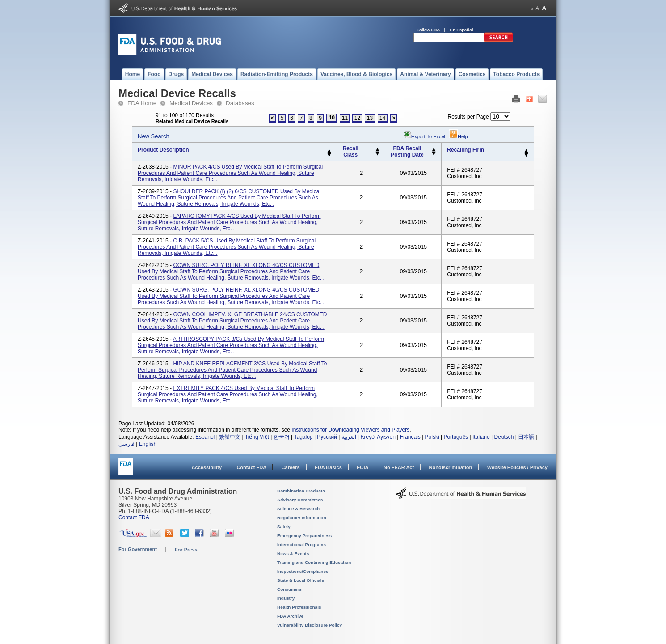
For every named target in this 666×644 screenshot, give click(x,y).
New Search (154, 136)
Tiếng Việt (257, 437)
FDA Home (142, 103)
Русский (327, 437)
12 (357, 118)
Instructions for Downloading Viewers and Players (350, 430)
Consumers (289, 589)
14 (382, 118)
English (148, 444)
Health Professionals (299, 607)
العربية (349, 437)
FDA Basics (328, 467)
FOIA (363, 467)
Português (456, 437)
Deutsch (504, 437)
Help (459, 136)
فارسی (126, 444)
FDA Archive (290, 616)
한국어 (282, 437)
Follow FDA (428, 30)
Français (410, 437)
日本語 (526, 437)
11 (345, 118)
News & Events (293, 553)
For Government (138, 549)
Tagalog (303, 437)
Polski (432, 437)
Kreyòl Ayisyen (378, 437)
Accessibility (207, 467)
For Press (186, 550)
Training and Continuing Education (314, 562)
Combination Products (301, 491)
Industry (286, 598)
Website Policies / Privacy (517, 467)
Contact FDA (251, 467)
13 (370, 118)
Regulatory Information (302, 518)
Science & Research (298, 509)
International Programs (301, 544)
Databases (240, 103)
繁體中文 (230, 437)
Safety (284, 527)
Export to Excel (428, 136)
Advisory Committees (300, 500)
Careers (291, 467)
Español (205, 437)
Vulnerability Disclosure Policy (310, 625)
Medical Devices (191, 103)
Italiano (481, 437)
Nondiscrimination (451, 467)
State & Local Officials (301, 580)
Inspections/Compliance (303, 571)
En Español (462, 30)
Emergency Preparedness (304, 536)
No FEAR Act (399, 467)
